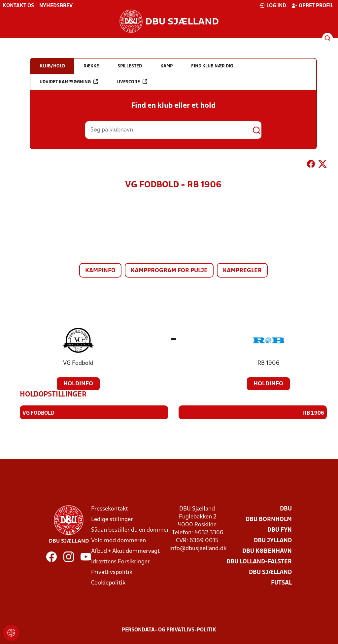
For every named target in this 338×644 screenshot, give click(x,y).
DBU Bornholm (269, 519)
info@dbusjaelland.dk (198, 548)
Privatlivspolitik (112, 572)
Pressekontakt (110, 509)
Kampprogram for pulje (169, 271)
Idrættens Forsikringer (120, 562)
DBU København (267, 551)
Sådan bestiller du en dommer (130, 530)
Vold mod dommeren (118, 540)
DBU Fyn (280, 530)
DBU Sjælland (270, 572)
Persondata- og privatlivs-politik (169, 630)
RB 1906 (269, 363)
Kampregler (242, 271)
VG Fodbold (78, 363)
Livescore (132, 82)
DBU (286, 509)
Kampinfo (100, 271)
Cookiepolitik (108, 583)
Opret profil (312, 6)
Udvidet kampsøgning (69, 82)
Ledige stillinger (112, 519)
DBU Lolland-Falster (259, 562)
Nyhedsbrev (56, 6)
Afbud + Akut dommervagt (125, 551)
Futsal (281, 583)
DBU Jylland (273, 540)
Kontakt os (18, 6)
